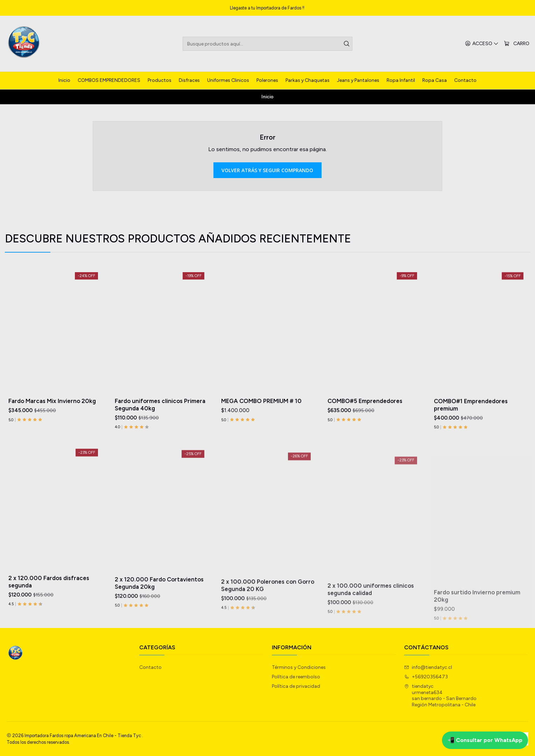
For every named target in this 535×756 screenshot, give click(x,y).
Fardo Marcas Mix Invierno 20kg (52, 425)
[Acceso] (482, 44)
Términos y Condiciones (299, 667)
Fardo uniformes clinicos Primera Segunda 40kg (160, 437)
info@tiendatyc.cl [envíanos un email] (428, 667)
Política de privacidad (296, 686)
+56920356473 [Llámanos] (426, 677)
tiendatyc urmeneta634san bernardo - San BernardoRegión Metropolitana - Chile (440, 695)
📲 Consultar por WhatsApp (485, 740)
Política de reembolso (296, 677)
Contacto (150, 667)
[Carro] (517, 44)
